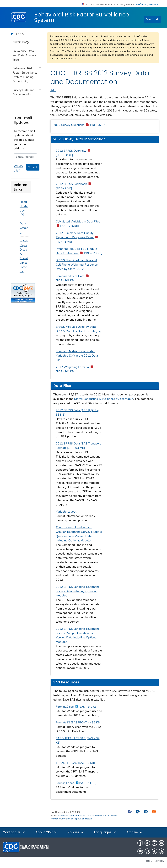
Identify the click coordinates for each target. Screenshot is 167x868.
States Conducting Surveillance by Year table (104, 399)
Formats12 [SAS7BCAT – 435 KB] (78, 722)
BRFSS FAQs (21, 42)
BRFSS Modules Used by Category (79, 331)
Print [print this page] (53, 90)
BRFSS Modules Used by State (76, 327)
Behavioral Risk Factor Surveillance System (82, 17)
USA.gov (160, 861)
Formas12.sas (76, 783)
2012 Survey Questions (81, 125)
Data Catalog (24, 228)
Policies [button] (76, 832)
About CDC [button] (46, 832)
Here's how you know (147, 5)
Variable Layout (66, 512)
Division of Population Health (77, 819)
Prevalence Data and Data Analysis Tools (24, 55)
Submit (33, 167)
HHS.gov (147, 861)
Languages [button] (105, 832)
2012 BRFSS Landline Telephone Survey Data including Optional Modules (78, 591)
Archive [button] (135, 832)
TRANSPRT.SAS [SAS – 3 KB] (75, 763)
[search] (152, 19)
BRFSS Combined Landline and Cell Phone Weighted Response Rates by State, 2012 (77, 265)
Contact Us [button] (14, 832)
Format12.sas (77, 707)
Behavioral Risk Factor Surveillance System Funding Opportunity (25, 75)
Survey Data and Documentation (23, 92)
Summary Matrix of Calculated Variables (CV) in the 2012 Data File (77, 356)
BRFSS (19, 34)
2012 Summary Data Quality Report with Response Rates (77, 237)
